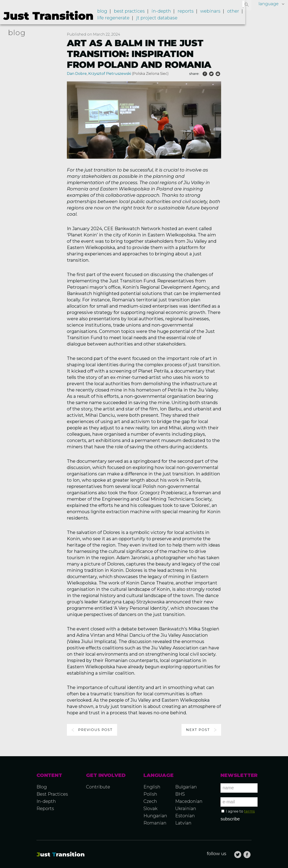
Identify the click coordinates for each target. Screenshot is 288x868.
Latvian (183, 823)
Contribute (98, 787)
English (152, 787)
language (268, 4)
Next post (198, 730)
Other (235, 13)
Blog (111, 13)
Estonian (185, 816)
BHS (180, 794)
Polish (150, 794)
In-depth (167, 13)
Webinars (214, 13)
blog (17, 33)
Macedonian (189, 801)
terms (249, 811)
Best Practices (52, 794)
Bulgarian (186, 787)
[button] (247, 5)
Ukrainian (186, 808)
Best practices (137, 13)
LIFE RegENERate (122, 19)
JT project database (164, 19)
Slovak (150, 808)
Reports (190, 13)
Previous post (95, 730)
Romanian (155, 823)
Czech (150, 801)
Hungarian (155, 816)
